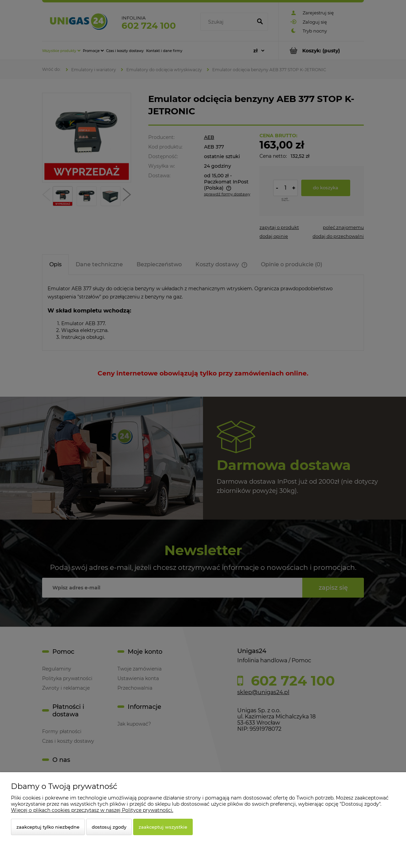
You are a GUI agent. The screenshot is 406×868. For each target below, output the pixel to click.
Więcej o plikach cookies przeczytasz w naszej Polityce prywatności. (92, 810)
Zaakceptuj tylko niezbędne (48, 827)
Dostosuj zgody (109, 827)
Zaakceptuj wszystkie (163, 827)
